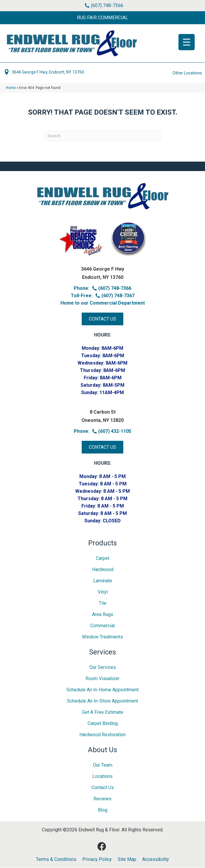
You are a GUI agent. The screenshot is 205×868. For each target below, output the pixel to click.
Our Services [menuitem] (103, 668)
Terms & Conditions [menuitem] (56, 860)
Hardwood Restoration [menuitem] (102, 735)
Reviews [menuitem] (102, 799)
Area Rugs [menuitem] (103, 615)
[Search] (103, 136)
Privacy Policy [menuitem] (97, 860)
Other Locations (187, 73)
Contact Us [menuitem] (103, 788)
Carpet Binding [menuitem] (103, 724)
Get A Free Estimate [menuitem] (103, 712)
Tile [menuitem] (103, 603)
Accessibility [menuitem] (156, 860)
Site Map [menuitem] (127, 860)
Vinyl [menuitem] (103, 592)
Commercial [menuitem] (102, 626)
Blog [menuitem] (103, 810)
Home (11, 88)
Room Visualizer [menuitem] (102, 679)
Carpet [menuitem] (103, 559)
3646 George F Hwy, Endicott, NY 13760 (48, 72)
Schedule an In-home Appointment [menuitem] (102, 690)
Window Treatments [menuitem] (102, 637)
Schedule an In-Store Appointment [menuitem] (102, 701)
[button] (102, 18)
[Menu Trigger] (187, 42)
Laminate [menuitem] (103, 581)
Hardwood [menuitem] (103, 570)
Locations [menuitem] (102, 777)
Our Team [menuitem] (103, 765)
